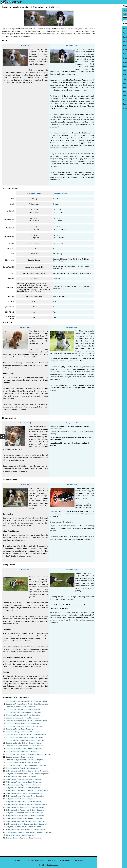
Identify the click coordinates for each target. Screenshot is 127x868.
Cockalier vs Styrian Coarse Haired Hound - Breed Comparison (28, 754)
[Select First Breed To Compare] (112, 11)
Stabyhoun (70, 45)
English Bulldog (104, 37)
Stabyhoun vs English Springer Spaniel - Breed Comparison (27, 771)
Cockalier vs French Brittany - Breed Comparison (23, 712)
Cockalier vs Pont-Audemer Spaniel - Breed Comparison (26, 735)
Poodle (101, 104)
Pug (100, 54)
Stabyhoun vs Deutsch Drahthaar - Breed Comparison (25, 816)
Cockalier (23, 45)
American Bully (104, 79)
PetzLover (51, 860)
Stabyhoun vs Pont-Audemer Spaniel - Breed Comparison (26, 804)
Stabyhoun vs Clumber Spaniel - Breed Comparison (24, 818)
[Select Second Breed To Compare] (112, 15)
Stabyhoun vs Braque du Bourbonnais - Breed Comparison (27, 824)
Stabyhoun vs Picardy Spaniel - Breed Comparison (24, 793)
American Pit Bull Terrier (107, 87)
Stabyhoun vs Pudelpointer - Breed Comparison (23, 788)
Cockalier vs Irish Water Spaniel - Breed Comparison (25, 737)
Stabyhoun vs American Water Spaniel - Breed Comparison (27, 790)
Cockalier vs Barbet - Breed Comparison (20, 729)
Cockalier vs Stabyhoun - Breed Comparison (22, 751)
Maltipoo (101, 108)
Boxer (101, 83)
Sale (29, 45)
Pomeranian (103, 41)
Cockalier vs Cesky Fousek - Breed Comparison (23, 768)
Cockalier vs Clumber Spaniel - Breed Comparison (24, 749)
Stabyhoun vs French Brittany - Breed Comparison (24, 782)
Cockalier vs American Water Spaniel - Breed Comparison (26, 721)
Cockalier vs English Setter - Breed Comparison (23, 710)
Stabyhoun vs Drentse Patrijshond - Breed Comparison (25, 830)
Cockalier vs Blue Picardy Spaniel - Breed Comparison (25, 740)
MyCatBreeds (80, 860)
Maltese (101, 50)
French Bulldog (104, 46)
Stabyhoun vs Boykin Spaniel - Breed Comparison (24, 785)
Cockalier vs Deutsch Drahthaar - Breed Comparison (25, 746)
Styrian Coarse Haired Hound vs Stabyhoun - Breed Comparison (29, 832)
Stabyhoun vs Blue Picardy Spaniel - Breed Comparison (26, 810)
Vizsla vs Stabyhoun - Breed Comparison (20, 835)
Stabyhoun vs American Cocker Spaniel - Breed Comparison (27, 774)
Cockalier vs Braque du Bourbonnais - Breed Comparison (26, 765)
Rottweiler (102, 66)
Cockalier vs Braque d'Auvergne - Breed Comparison (25, 726)
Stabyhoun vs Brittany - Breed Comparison (21, 777)
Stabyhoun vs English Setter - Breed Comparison (23, 779)
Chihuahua (102, 71)
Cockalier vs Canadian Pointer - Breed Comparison (24, 743)
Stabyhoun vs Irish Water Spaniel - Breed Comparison (25, 807)
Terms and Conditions (35, 860)
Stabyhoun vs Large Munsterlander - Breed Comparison (26, 821)
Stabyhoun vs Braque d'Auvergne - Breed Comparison (25, 796)
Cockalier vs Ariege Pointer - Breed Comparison (23, 732)
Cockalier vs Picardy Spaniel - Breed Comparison (23, 724)
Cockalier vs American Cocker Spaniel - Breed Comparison (27, 704)
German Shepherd (105, 58)
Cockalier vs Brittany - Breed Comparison (21, 707)
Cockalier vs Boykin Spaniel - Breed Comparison (23, 715)
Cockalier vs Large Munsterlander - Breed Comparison (25, 760)
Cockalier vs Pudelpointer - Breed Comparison (22, 718)
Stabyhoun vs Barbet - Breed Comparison (21, 799)
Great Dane (103, 100)
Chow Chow (103, 96)
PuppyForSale (65, 860)
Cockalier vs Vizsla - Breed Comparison (20, 757)
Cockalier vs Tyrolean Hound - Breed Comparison (23, 763)
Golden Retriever (104, 62)
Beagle (101, 92)
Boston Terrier (103, 75)
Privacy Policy (18, 860)
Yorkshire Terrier (104, 33)
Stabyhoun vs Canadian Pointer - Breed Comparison (25, 813)
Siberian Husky (104, 29)
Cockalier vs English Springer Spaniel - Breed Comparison (27, 701)
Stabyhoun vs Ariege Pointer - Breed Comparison (23, 802)
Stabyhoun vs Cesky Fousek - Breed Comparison (23, 827)
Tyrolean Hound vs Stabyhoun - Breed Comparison (24, 838)
